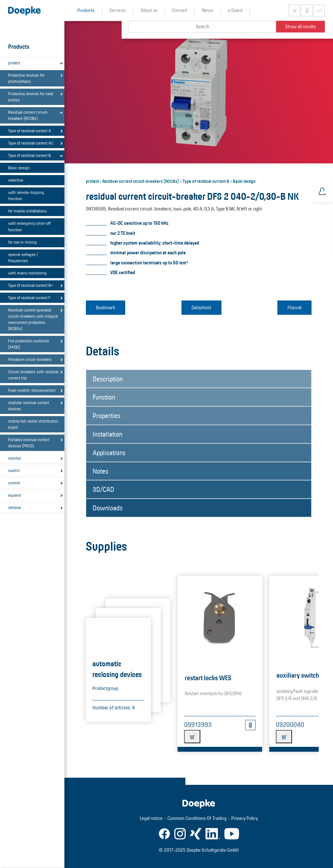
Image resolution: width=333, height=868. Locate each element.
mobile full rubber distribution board (33, 424)
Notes (100, 471)
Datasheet (201, 307)
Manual (294, 307)
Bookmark (106, 307)
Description (108, 379)
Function (104, 397)
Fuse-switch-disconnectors (32, 390)
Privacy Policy (245, 818)
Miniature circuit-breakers (30, 359)
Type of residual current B (29, 155)
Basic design (19, 168)
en (319, 10)
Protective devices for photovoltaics (26, 78)
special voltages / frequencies (23, 257)
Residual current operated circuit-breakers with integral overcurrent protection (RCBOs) (33, 319)
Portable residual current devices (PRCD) (29, 443)
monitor (15, 458)
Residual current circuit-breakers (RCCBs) (28, 115)
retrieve (14, 507)
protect (14, 63)
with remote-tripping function (26, 195)
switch (14, 470)
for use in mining (22, 242)
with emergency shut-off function (29, 226)
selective (16, 180)
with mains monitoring (27, 273)
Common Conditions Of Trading (197, 818)
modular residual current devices (29, 406)
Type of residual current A (30, 131)
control (14, 483)
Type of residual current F (29, 298)
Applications (109, 453)
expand (14, 495)
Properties (107, 415)
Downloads (108, 508)
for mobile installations (27, 211)
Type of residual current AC (31, 143)
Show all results (301, 26)
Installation (107, 434)
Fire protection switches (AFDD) (29, 344)
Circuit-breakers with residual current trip (33, 375)
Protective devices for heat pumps (31, 97)
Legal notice (151, 818)
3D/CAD (103, 489)
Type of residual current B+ (31, 285)
